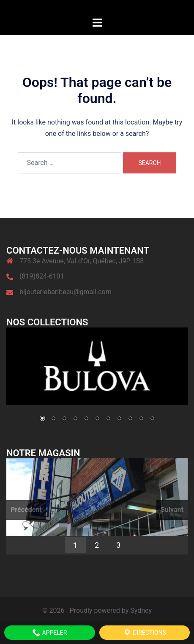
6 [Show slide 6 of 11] (97, 419)
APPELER (49, 633)
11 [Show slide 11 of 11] (152, 419)
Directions (145, 633)
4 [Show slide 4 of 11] (75, 419)
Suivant (172, 510)
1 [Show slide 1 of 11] (42, 419)
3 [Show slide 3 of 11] (64, 419)
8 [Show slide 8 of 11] (119, 419)
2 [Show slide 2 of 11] (53, 419)
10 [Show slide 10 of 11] (141, 419)
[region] (97, 380)
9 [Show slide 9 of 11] (130, 419)
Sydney (141, 610)
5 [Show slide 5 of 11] (86, 419)
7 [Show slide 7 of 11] (108, 419)
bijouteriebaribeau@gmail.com (66, 292)
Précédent (26, 510)
